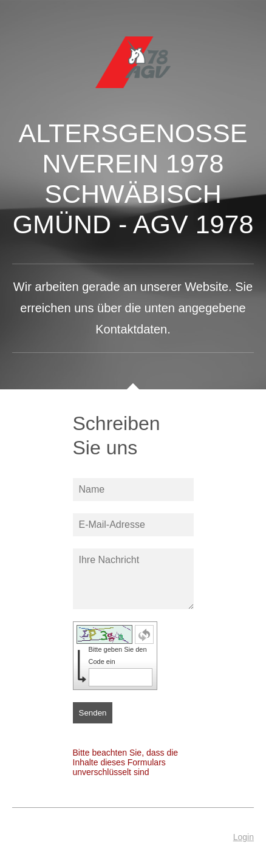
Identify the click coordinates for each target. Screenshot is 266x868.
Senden (93, 713)
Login (244, 837)
